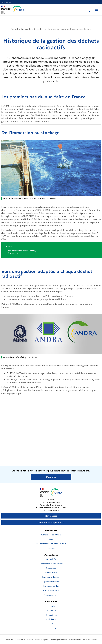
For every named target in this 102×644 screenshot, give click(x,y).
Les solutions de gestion (32, 29)
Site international (51, 590)
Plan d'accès (51, 516)
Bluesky (51, 610)
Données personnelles (58, 639)
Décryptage (51, 568)
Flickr (51, 606)
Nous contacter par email (51, 522)
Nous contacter (51, 595)
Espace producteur (51, 577)
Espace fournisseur (51, 581)
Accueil (14, 29)
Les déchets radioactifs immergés (51, 252)
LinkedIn (51, 619)
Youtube (51, 628)
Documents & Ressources (51, 563)
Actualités (51, 559)
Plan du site (9, 639)
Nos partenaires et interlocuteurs (51, 544)
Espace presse (51, 572)
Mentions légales (41, 639)
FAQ (51, 539)
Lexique (51, 548)
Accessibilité (20, 639)
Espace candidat (51, 586)
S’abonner (51, 477)
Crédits (30, 639)
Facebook (51, 615)
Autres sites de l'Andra (51, 535)
